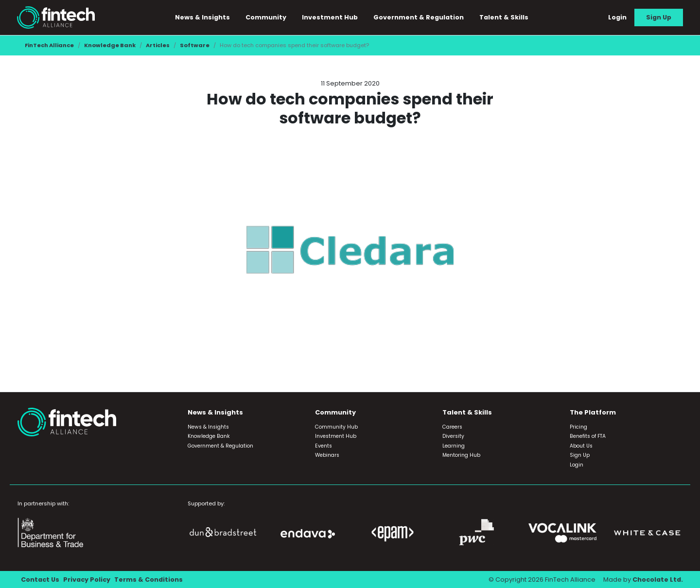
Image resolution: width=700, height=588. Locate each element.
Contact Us (40, 579)
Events (324, 446)
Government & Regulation (419, 17)
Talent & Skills (504, 17)
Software (195, 45)
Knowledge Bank (110, 45)
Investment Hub (330, 17)
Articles (158, 45)
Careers (452, 427)
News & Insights (202, 17)
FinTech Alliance (49, 45)
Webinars (327, 455)
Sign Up (659, 17)
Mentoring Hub (461, 455)
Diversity (453, 436)
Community (266, 17)
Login (617, 17)
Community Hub (336, 427)
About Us (581, 446)
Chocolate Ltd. (658, 579)
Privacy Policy (87, 579)
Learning (454, 446)
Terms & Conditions (149, 579)
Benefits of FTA (588, 436)
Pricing (578, 427)
